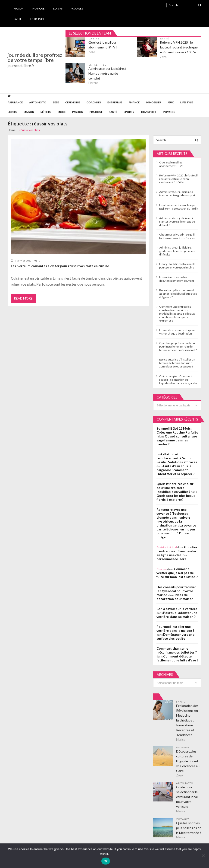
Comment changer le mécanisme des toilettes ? (177, 650)
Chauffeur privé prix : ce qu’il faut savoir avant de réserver (177, 236)
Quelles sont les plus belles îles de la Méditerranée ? (189, 828)
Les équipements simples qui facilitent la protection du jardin (179, 207)
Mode (62, 112)
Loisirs (58, 8)
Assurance (15, 102)
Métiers (46, 112)
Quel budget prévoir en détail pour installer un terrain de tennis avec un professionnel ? (178, 346)
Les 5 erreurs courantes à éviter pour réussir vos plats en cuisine (60, 266)
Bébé (56, 102)
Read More (23, 298)
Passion (78, 112)
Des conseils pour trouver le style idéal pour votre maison (176, 591)
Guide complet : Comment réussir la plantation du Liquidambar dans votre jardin (178, 380)
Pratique (38, 8)
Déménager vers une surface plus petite (175, 636)
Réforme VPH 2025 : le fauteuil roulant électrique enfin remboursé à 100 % (179, 47)
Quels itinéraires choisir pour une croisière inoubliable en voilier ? (175, 488)
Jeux (171, 102)
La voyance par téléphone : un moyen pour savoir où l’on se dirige (176, 531)
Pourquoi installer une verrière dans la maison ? (175, 629)
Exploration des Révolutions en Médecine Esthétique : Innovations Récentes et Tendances (187, 720)
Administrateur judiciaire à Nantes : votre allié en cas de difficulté (177, 222)
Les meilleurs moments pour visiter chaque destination (177, 332)
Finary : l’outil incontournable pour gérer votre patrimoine (177, 266)
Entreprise (37, 19)
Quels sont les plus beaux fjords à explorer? (176, 498)
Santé (18, 19)
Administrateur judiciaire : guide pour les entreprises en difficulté (177, 251)
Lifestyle (187, 102)
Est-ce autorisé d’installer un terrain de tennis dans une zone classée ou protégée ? (177, 363)
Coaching (94, 102)
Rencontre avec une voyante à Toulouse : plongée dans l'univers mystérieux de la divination (173, 517)
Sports (129, 112)
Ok (106, 861)
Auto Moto (38, 102)
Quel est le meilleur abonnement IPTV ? (103, 45)
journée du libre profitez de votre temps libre (35, 57)
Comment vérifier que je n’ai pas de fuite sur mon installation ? (177, 573)
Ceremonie (73, 102)
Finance (134, 102)
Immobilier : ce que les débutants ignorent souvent (177, 279)
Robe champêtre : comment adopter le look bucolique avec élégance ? (178, 294)
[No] (203, 856)
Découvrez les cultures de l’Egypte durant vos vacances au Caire (188, 761)
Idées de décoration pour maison (175, 597)
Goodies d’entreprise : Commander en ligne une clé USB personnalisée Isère (177, 553)
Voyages (77, 8)
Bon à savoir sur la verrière (177, 609)
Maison (19, 8)
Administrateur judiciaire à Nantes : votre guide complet (107, 73)
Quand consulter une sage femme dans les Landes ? (177, 440)
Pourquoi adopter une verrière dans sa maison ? (177, 615)
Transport (148, 112)
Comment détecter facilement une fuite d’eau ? (177, 658)
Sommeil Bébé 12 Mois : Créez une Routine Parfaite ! (177, 432)
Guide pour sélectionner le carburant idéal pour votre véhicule (187, 797)
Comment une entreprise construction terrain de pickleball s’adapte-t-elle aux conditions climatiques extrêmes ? (177, 314)
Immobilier (154, 102)
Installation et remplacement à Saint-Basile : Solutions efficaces (177, 458)
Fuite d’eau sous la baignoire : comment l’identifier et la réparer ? (175, 470)
